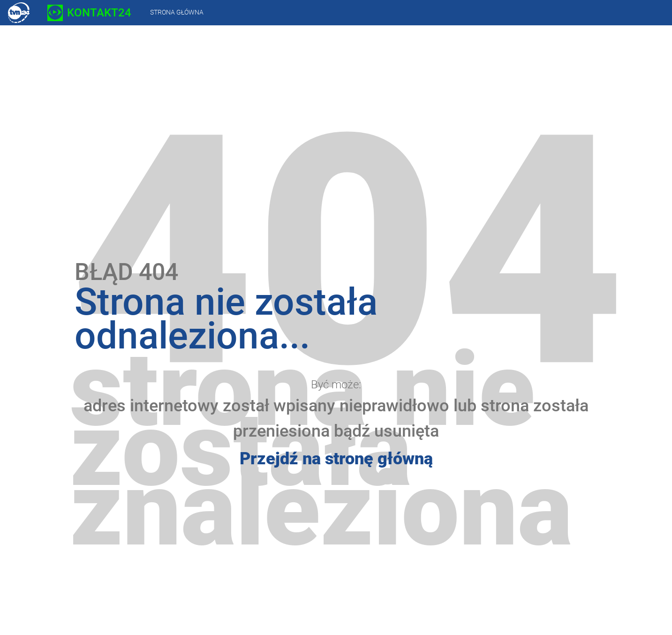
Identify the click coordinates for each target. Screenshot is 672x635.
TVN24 (19, 13)
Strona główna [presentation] (177, 12)
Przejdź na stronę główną (336, 459)
